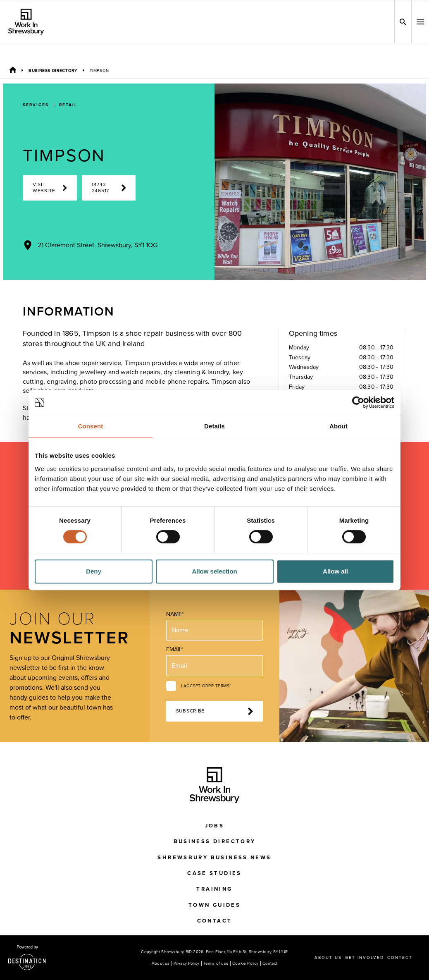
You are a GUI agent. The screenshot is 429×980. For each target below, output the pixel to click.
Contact (215, 921)
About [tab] (338, 426)
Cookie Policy (245, 963)
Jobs (215, 826)
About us (161, 963)
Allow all (335, 571)
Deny (94, 571)
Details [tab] (214, 426)
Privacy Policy (187, 963)
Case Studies (214, 873)
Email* (175, 649)
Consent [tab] (91, 426)
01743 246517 (109, 188)
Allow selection (214, 571)
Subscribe (215, 711)
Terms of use (216, 963)
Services (36, 105)
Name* (175, 614)
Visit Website (50, 188)
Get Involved (365, 958)
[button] (420, 22)
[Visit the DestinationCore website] (27, 958)
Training (214, 889)
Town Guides (214, 905)
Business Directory (53, 71)
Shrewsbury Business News (214, 858)
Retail (68, 105)
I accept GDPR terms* (206, 686)
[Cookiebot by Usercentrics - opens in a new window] (358, 402)
